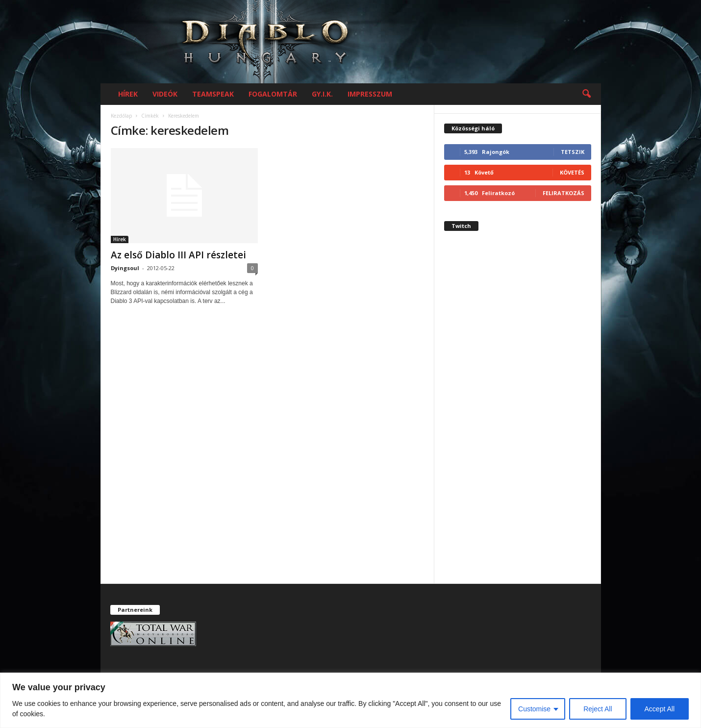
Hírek (128, 94)
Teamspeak (213, 94)
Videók (165, 94)
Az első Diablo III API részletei (178, 255)
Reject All (598, 709)
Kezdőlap (121, 116)
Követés (572, 172)
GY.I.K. (322, 94)
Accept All (660, 709)
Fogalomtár (273, 94)
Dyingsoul (125, 268)
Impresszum (370, 94)
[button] (586, 94)
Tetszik (573, 152)
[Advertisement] (518, 416)
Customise (534, 709)
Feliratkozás (563, 193)
